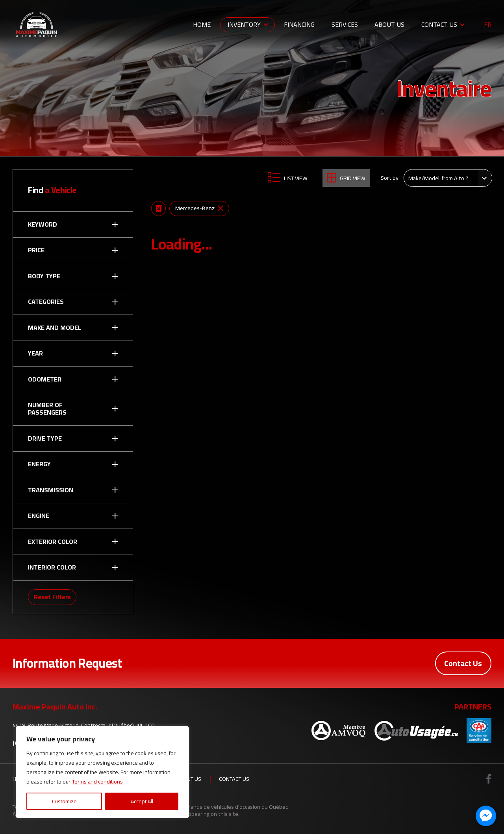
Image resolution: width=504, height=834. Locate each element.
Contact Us (439, 24)
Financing (299, 24)
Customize (64, 801)
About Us (389, 24)
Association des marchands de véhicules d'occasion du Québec (212, 807)
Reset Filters (52, 597)
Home (202, 24)
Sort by (390, 178)
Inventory (244, 24)
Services (345, 24)
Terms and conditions (97, 782)
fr (488, 25)
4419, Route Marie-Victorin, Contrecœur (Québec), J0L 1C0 (83, 725)
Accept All (142, 801)
